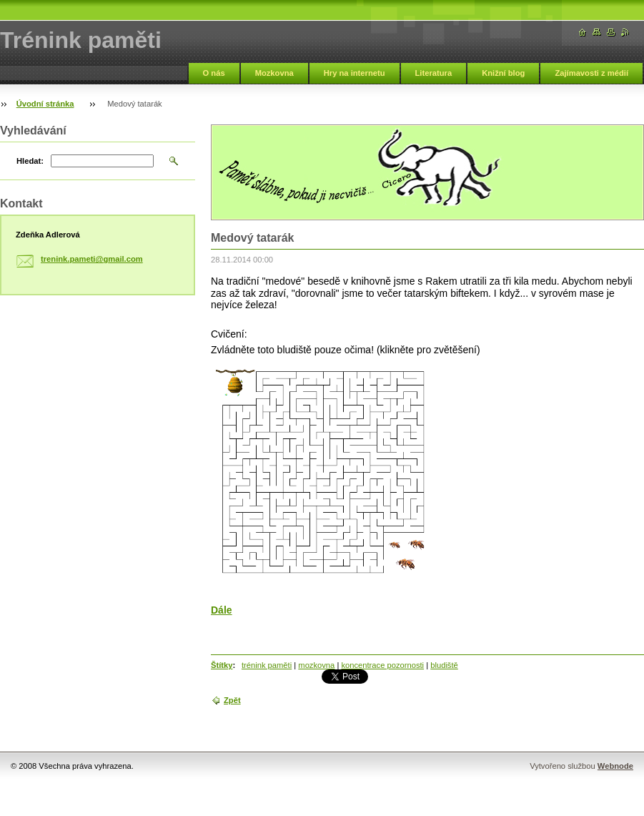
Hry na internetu (355, 73)
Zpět (232, 700)
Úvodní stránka (45, 104)
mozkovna (316, 665)
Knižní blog (503, 73)
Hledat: (30, 161)
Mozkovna (274, 73)
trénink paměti (267, 665)
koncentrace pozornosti (382, 665)
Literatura (434, 73)
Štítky (222, 665)
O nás (214, 73)
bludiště (444, 665)
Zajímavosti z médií (591, 73)
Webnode (615, 766)
